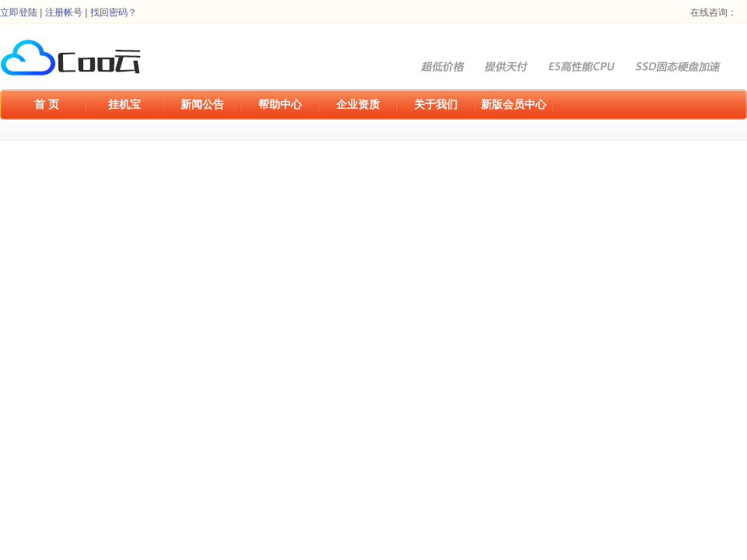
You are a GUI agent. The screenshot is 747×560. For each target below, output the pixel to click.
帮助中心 (280, 104)
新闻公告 (202, 104)
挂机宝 (124, 104)
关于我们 (436, 104)
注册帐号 (64, 12)
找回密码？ (114, 12)
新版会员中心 (514, 104)
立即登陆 (19, 12)
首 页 (47, 104)
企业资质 (358, 104)
